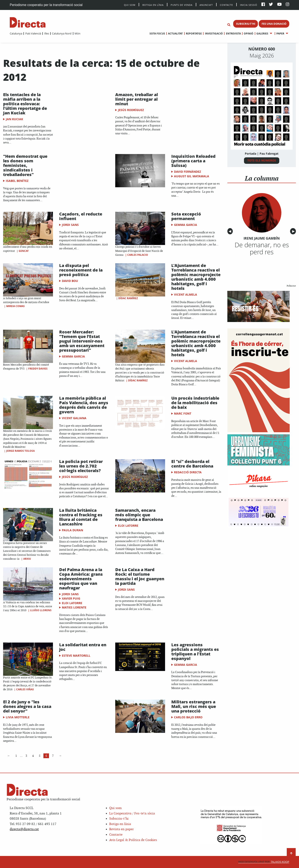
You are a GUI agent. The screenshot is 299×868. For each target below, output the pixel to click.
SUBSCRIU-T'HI (246, 24)
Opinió (249, 34)
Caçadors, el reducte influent (81, 216)
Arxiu (27, 559)
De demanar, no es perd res (262, 248)
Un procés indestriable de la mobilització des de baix (195, 403)
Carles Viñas (25, 689)
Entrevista (233, 34)
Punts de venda (182, 5)
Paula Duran (72, 530)
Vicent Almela (186, 294)
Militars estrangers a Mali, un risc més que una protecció (194, 706)
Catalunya (16, 33)
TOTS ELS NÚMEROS (262, 160)
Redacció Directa (188, 472)
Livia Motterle (18, 717)
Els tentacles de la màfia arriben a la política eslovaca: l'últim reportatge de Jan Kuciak (25, 104)
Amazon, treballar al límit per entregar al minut (137, 99)
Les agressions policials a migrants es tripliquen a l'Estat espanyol (195, 652)
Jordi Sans (70, 225)
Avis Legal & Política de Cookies (133, 840)
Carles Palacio (138, 255)
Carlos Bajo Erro (188, 717)
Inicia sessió (249, 5)
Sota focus (157, 34)
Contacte (226, 5)
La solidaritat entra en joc (83, 647)
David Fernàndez (187, 172)
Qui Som (130, 5)
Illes (47, 33)
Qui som (115, 808)
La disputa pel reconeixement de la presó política (81, 270)
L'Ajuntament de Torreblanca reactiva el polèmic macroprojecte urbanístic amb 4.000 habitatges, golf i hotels (196, 277)
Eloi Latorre (128, 526)
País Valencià (33, 33)
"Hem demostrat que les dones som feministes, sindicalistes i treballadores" (25, 165)
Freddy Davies (38, 369)
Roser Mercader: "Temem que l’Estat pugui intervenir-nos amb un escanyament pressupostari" (82, 341)
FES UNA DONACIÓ (274, 24)
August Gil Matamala (192, 176)
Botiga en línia (153, 5)
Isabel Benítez (17, 181)
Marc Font (183, 413)
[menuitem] (16, 33)
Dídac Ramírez (128, 298)
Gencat (24, 251)
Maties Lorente (74, 607)
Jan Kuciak (14, 119)
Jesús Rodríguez (131, 110)
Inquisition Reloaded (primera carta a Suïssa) (193, 161)
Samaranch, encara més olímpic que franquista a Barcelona (139, 515)
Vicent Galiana (74, 418)
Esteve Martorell (76, 656)
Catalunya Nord (62, 33)
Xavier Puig (71, 598)
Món (77, 33)
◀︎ (231, 231)
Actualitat (175, 34)
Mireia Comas (15, 306)
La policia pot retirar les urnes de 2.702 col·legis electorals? (81, 466)
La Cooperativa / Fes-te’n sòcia (132, 814)
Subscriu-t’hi (119, 819)
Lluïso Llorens (41, 610)
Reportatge (194, 34)
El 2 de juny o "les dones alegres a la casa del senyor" (27, 706)
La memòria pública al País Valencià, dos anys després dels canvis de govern (84, 405)
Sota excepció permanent (186, 216)
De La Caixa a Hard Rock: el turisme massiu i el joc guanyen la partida (140, 576)
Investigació (214, 34)
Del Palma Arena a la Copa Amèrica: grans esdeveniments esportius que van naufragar (81, 579)
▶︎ (294, 231)
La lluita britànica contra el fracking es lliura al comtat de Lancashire (81, 517)
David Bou (70, 281)
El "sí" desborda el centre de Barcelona (192, 464)
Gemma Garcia (186, 225)
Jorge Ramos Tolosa (20, 451)
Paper (280, 34)
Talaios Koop (264, 862)
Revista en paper (121, 829)
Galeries (262, 34)
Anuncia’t (206, 5)
